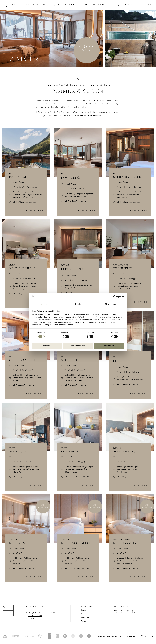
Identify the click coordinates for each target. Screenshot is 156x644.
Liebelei (120, 361)
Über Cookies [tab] (110, 304)
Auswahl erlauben (78, 346)
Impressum (101, 636)
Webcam (85, 621)
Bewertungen (86, 614)
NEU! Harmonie (126, 543)
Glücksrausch (22, 360)
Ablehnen (47, 346)
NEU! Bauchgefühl (77, 543)
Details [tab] (78, 304)
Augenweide (124, 452)
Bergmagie (19, 177)
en (152, 636)
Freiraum (70, 452)
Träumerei (123, 269)
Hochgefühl (72, 178)
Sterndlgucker (127, 177)
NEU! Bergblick (23, 543)
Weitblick (18, 452)
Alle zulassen (109, 346)
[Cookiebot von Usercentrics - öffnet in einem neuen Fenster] (115, 297)
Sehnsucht (71, 360)
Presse (84, 610)
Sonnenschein (22, 269)
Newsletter (85, 617)
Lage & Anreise (87, 606)
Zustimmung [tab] (46, 304)
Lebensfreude (74, 270)
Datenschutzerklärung (114, 636)
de (146, 636)
